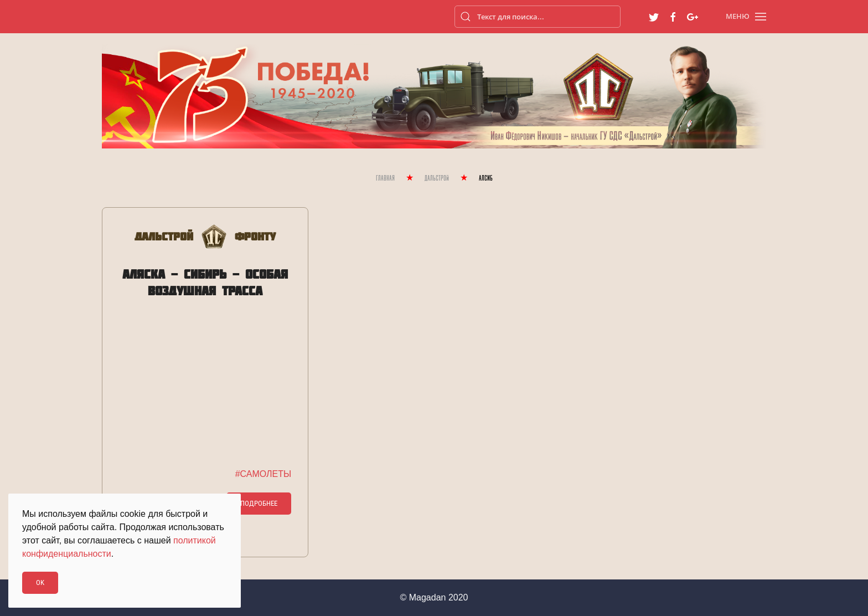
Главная (385, 179)
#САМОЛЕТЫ (263, 474)
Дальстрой (437, 179)
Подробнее (259, 503)
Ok (40, 582)
